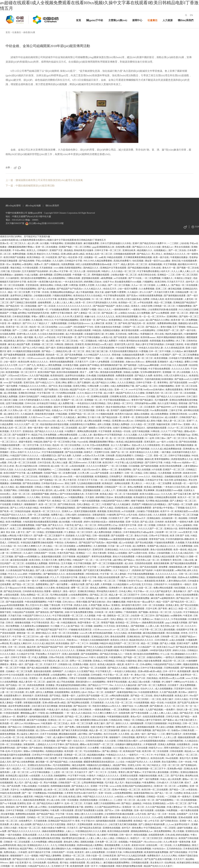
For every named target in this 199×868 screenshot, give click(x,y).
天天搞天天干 (54, 654)
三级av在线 (189, 560)
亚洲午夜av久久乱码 (27, 334)
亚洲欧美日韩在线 (179, 414)
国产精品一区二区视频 (82, 626)
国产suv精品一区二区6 (147, 386)
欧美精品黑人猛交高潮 (17, 776)
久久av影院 (157, 817)
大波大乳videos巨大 (91, 470)
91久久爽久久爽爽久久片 (30, 546)
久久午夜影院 (96, 849)
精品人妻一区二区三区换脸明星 (105, 730)
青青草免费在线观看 (61, 637)
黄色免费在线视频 (124, 497)
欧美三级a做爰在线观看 (80, 330)
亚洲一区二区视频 (147, 525)
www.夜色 (120, 459)
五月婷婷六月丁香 (60, 866)
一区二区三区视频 (119, 466)
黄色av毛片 (136, 717)
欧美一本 (129, 675)
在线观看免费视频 (34, 758)
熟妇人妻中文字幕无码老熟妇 (150, 344)
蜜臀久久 (72, 383)
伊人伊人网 (66, 567)
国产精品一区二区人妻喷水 (78, 717)
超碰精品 (137, 803)
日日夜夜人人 (106, 800)
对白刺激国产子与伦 (84, 327)
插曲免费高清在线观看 (153, 623)
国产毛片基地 (178, 776)
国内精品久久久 (91, 268)
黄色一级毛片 (70, 591)
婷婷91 (87, 522)
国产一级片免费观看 (38, 379)
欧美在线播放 (63, 643)
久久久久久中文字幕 (47, 299)
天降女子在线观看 (78, 678)
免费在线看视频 (59, 323)
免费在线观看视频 (49, 581)
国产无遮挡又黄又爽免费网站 (98, 570)
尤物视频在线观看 (173, 477)
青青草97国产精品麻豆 (143, 400)
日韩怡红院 (44, 466)
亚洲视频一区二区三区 (43, 344)
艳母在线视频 (141, 835)
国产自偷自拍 (36, 748)
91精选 (168, 463)
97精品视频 (62, 414)
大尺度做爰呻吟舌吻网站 (37, 810)
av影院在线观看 (12, 595)
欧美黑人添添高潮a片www (133, 397)
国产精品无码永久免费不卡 (153, 243)
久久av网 (168, 842)
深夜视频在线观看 (32, 703)
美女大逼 (100, 292)
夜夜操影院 (150, 581)
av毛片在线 (132, 515)
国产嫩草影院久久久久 (55, 574)
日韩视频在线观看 (140, 863)
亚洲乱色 (188, 769)
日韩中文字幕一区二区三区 (108, 250)
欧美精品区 (108, 483)
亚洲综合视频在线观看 (68, 348)
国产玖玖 (53, 386)
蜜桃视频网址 (30, 529)
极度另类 (29, 797)
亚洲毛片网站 (80, 386)
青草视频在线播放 (185, 445)
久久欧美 (126, 845)
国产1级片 (51, 348)
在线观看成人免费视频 (37, 563)
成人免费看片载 (66, 403)
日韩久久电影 (138, 710)
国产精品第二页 (110, 313)
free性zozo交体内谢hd (154, 390)
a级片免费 (34, 330)
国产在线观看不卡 (21, 435)
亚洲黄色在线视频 (112, 828)
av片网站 (43, 807)
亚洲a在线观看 (186, 817)
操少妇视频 (65, 522)
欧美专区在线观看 (174, 299)
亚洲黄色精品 (160, 803)
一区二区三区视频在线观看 (112, 480)
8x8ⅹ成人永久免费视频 (139, 313)
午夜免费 (55, 810)
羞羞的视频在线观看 (51, 557)
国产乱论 (134, 567)
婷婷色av (54, 494)
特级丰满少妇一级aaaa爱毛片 (141, 602)
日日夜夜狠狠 (118, 362)
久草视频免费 (150, 744)
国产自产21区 (139, 678)
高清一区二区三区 (21, 494)
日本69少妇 (31, 403)
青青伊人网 (124, 772)
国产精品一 (186, 717)
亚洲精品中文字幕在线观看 (113, 268)
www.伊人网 (86, 633)
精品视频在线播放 (96, 755)
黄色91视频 (166, 327)
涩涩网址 (5, 456)
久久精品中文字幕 (26, 654)
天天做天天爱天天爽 (164, 292)
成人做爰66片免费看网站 (65, 737)
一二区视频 (171, 797)
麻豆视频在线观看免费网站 (117, 863)
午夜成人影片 (54, 710)
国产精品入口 (144, 254)
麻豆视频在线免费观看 (134, 609)
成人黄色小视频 (154, 421)
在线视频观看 (7, 783)
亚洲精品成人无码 (100, 637)
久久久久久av (34, 452)
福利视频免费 (137, 723)
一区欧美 (127, 654)
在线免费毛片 (26, 821)
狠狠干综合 (128, 706)
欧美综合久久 (101, 824)
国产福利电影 (130, 365)
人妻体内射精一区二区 (28, 689)
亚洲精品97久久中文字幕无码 (18, 577)
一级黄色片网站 (139, 310)
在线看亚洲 (102, 657)
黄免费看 (164, 567)
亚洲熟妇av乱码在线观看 (57, 769)
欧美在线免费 (14, 793)
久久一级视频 (32, 856)
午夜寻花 (69, 525)
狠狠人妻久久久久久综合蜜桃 (89, 814)
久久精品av (177, 351)
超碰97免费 (111, 292)
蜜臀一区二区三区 (80, 588)
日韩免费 (110, 456)
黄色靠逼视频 (66, 706)
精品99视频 (112, 543)
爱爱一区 (87, 581)
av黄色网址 (28, 264)
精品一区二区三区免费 (19, 292)
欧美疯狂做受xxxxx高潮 (187, 511)
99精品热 (97, 330)
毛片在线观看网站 (62, 765)
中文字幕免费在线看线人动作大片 (154, 271)
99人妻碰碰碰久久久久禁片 (184, 654)
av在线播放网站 (59, 675)
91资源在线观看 (12, 713)
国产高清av (132, 296)
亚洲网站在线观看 (100, 397)
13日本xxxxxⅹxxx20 (36, 358)
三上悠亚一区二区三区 (62, 772)
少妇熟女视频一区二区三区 (124, 275)
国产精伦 (4, 598)
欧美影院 (194, 376)
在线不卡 (22, 452)
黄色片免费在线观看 (164, 696)
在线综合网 (152, 845)
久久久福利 (58, 261)
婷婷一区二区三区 (180, 313)
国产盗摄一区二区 (34, 664)
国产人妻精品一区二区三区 (87, 313)
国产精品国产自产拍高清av (70, 289)
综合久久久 (79, 741)
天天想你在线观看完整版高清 (124, 351)
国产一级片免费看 (9, 386)
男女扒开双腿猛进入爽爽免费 (15, 518)
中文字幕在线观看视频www (117, 400)
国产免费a (70, 727)
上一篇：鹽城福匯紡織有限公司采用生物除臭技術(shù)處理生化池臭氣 (44, 180)
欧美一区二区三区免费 (82, 723)
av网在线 (12, 536)
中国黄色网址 (36, 574)
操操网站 (99, 626)
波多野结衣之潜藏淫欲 (21, 296)
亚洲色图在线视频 (26, 730)
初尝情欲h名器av (100, 522)
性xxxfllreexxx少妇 (47, 421)
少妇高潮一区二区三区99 (143, 616)
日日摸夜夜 (33, 699)
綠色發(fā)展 (29, 32)
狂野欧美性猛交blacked (77, 657)
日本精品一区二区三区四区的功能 (68, 487)
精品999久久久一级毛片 (59, 449)
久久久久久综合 (20, 678)
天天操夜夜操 (46, 268)
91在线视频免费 (189, 261)
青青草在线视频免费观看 (62, 362)
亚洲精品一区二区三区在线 (25, 477)
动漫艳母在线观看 (140, 550)
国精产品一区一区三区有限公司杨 (60, 442)
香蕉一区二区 (161, 456)
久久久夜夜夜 (160, 515)
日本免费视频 (50, 435)
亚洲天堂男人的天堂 (125, 344)
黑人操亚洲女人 (95, 863)
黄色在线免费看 (118, 637)
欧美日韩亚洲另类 (49, 689)
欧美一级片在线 (161, 257)
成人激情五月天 (12, 414)
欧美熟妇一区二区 (128, 303)
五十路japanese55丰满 (16, 588)
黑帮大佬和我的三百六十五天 (178, 748)
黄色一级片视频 (26, 337)
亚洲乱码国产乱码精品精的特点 (138, 786)
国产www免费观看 (161, 313)
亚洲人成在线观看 (71, 654)
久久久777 (166, 431)
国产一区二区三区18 (177, 438)
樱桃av (83, 744)
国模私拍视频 (87, 842)
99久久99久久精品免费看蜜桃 (98, 261)
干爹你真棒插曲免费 (169, 675)
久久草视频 (102, 518)
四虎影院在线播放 (89, 800)
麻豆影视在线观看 (130, 330)
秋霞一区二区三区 (188, 609)
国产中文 (121, 515)
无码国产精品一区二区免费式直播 (60, 473)
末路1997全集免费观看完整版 (79, 612)
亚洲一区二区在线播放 (47, 247)
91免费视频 (140, 797)
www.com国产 (66, 327)
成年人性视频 (104, 424)
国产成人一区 (154, 814)
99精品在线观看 (115, 257)
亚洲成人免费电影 (121, 424)
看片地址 (65, 863)
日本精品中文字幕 (74, 261)
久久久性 (110, 703)
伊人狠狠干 (167, 682)
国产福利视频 (143, 449)
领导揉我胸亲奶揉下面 (111, 365)
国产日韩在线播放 (179, 852)
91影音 (4, 323)
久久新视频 (90, 616)
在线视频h (160, 810)
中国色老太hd (157, 417)
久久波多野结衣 (8, 650)
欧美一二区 (86, 348)
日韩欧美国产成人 (188, 417)
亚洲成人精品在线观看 (164, 557)
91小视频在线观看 (105, 414)
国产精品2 (127, 803)
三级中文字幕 (176, 410)
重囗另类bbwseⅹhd (78, 463)
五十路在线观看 (131, 494)
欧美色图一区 (180, 483)
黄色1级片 (128, 588)
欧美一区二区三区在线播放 (66, 633)
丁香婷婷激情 (131, 612)
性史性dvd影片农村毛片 (86, 793)
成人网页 (51, 341)
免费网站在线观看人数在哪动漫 (85, 769)
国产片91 (27, 323)
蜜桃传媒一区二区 (26, 633)
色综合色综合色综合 (69, 689)
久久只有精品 (53, 254)
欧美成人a (42, 365)
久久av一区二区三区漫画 (144, 285)
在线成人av (57, 410)
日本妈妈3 (5, 477)
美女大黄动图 (100, 553)
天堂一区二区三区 (124, 703)
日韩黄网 (114, 397)
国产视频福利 (74, 518)
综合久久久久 (105, 310)
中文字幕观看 (105, 431)
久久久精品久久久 (93, 289)
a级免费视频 (107, 278)
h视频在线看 (40, 710)
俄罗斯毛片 (142, 737)
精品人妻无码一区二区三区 (134, 264)
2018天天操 (166, 365)
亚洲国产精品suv (188, 637)
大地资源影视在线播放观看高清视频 (40, 522)
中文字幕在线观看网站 (26, 289)
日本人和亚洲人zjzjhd (134, 320)
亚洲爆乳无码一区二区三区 (159, 393)
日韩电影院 (140, 421)
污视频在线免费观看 (69, 379)
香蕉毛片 (72, 824)
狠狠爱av (93, 428)
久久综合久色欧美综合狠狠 (51, 334)
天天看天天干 (82, 362)
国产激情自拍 (43, 612)
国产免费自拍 (51, 390)
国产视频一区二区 (9, 661)
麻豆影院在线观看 (19, 560)
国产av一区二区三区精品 (133, 577)
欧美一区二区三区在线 (67, 341)
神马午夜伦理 (87, 438)
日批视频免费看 (125, 821)
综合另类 (169, 480)
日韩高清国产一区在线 (45, 553)
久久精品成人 (70, 417)
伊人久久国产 (146, 292)
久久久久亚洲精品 (126, 383)
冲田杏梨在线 (92, 574)
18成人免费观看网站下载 (123, 386)
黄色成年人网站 (72, 842)
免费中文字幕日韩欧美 (62, 313)
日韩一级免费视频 (124, 810)
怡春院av (176, 730)
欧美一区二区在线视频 (79, 675)
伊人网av (54, 271)
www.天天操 (16, 369)
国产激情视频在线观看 (175, 296)
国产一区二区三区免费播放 (186, 355)
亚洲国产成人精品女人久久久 (162, 546)
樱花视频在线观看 (68, 734)
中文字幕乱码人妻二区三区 (56, 661)
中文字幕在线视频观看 (53, 452)
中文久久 (12, 574)
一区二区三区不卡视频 (15, 668)
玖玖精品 (120, 661)
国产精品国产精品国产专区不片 (52, 630)
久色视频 (180, 543)
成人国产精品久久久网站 (158, 320)
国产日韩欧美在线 (67, 504)
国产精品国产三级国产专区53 (80, 358)
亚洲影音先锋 (34, 459)
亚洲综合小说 (171, 529)
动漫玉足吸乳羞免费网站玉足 (118, 369)
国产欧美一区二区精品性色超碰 (16, 511)
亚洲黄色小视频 (81, 664)
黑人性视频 (179, 831)
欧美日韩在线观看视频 (127, 317)
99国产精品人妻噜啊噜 (51, 856)
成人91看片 (109, 393)
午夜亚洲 (188, 616)
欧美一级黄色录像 (112, 817)
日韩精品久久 (123, 838)
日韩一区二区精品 (134, 473)
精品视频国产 (84, 557)
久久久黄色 (50, 588)
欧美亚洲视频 (161, 358)
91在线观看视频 (142, 703)
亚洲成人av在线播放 (118, 553)
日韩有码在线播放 (95, 741)
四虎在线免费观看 (36, 685)
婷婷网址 (89, 807)
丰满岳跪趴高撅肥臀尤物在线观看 (37, 543)
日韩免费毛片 (116, 477)
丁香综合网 (55, 605)
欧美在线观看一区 (40, 310)
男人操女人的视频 (165, 727)
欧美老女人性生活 (120, 640)
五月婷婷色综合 (175, 849)
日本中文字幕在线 (9, 567)
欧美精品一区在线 (122, 431)
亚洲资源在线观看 (135, 438)
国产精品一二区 (177, 790)
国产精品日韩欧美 (100, 609)
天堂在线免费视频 (143, 849)
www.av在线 (115, 786)
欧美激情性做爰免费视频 (157, 852)
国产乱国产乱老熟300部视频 (158, 859)
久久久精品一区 (9, 546)
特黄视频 (114, 835)
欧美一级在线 (180, 550)
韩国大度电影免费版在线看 (130, 866)
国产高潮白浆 (157, 706)
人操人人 (70, 831)
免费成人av (148, 619)
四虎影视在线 (122, 508)
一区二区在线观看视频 (186, 800)
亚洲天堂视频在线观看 (85, 511)
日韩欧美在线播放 (67, 845)
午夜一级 (102, 616)
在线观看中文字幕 (185, 630)
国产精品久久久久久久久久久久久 (25, 831)
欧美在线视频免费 (23, 710)
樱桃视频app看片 (29, 713)
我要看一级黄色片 (53, 591)
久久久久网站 (34, 497)
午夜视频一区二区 (82, 275)
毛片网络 (150, 501)
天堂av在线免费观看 (100, 445)
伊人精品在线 (168, 445)
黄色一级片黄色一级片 (39, 428)
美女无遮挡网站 (170, 762)
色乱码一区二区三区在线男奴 (44, 327)
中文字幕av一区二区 (113, 675)
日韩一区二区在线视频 (39, 515)
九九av (179, 525)
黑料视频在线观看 (101, 275)
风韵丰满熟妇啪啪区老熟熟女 (171, 337)
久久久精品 (101, 285)
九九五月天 (84, 737)
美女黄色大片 (157, 863)
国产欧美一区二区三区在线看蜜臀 (109, 779)
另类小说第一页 (94, 856)
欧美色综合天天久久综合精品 (88, 296)
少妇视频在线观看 (43, 296)
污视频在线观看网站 (62, 296)
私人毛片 (39, 337)
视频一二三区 (102, 358)
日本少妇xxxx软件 (100, 619)
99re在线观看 (172, 758)
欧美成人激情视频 (153, 487)
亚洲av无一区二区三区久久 (13, 243)
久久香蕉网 (155, 762)
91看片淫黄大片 (25, 536)
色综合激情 (134, 337)
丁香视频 (180, 508)
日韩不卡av (177, 424)
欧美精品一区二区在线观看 (64, 428)
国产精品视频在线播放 (139, 268)
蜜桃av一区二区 (110, 470)
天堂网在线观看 (172, 668)
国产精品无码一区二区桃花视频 (21, 306)
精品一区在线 (157, 703)
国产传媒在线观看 (15, 602)
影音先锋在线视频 (135, 480)
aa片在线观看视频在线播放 (153, 741)
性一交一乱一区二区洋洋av (153, 317)
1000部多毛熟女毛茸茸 (161, 650)
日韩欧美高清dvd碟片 (128, 741)
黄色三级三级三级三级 (97, 351)
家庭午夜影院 (26, 442)
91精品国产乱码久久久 (137, 762)
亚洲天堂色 (29, 383)
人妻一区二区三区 (20, 772)
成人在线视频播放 (164, 689)
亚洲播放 (51, 685)
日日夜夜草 (150, 407)
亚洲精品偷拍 (154, 518)
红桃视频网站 (19, 497)
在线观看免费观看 (36, 355)
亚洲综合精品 (112, 550)
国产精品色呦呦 (27, 261)
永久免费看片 (117, 473)
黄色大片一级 (169, 268)
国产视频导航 (57, 612)
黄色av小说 (140, 675)
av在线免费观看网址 (79, 595)
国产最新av (168, 720)
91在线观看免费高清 (148, 692)
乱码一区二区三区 (74, 803)
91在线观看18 (175, 584)
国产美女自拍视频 (190, 605)
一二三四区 (173, 243)
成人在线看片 (172, 417)
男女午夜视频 (51, 783)
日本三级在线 (87, 689)
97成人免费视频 (40, 657)
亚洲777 (191, 421)
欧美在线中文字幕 (99, 737)
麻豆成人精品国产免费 (19, 344)
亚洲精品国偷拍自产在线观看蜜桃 (105, 678)
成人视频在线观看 (25, 487)
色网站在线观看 (123, 483)
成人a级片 (74, 438)
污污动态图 (132, 779)
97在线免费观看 (18, 720)
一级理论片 (169, 657)
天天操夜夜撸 (40, 821)
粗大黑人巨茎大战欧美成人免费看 (133, 299)
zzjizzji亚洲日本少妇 (16, 459)
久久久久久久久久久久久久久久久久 (74, 306)
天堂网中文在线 (102, 452)
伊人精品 (48, 546)
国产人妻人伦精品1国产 (47, 570)
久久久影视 (111, 741)
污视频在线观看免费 (10, 445)
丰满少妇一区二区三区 (30, 828)
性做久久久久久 (162, 619)
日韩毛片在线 (173, 717)
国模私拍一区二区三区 (118, 616)
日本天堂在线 (44, 463)
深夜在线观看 (83, 727)
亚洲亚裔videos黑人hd (123, 421)
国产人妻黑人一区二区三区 (185, 755)
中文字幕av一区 (141, 591)
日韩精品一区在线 (155, 797)
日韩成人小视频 (42, 487)
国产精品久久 (153, 327)
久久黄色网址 (79, 449)
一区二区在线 (165, 845)
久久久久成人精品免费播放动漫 (167, 449)
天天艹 (117, 264)
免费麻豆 (87, 459)
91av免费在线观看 (159, 410)
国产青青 (163, 609)
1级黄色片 (36, 518)
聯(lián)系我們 (186, 20)
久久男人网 (84, 473)
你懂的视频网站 (167, 386)
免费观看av (134, 668)
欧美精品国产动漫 (132, 751)
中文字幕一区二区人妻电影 (113, 574)
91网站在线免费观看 (133, 852)
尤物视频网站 (60, 776)
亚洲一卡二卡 (121, 390)
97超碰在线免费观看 (164, 543)
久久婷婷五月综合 (13, 407)
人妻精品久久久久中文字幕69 (50, 744)
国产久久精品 (107, 508)
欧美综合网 (24, 362)
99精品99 (104, 643)
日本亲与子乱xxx (135, 581)
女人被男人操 (24, 438)
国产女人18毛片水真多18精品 (25, 508)
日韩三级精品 (150, 473)
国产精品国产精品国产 (104, 306)
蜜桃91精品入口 (44, 633)
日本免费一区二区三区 (106, 842)
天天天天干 (16, 431)
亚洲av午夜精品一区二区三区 (126, 790)
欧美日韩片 (109, 463)
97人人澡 (12, 337)
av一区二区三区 (121, 630)
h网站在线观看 (55, 842)
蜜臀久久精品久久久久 (51, 317)
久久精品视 (37, 320)
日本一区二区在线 (17, 647)
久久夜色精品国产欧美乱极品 (20, 570)
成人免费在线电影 (103, 532)
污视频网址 (148, 282)
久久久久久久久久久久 (167, 574)
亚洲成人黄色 (173, 605)
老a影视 (47, 678)
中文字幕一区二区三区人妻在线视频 (158, 630)
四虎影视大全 (171, 838)
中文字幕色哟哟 (128, 650)
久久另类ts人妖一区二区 (20, 410)
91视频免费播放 (184, 306)
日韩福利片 (43, 250)
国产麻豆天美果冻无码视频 (75, 730)
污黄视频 (156, 682)
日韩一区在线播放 (70, 800)
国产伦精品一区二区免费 (181, 504)
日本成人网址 (126, 591)
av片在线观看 (121, 278)
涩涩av (13, 452)
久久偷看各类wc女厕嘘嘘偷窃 (35, 626)
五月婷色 (113, 772)
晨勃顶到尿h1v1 (84, 682)
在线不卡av (108, 282)
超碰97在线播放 (185, 828)
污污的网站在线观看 (66, 393)
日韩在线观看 (177, 751)
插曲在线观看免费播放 (53, 831)
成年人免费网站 (60, 678)
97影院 (42, 713)
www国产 (194, 383)
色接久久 (170, 595)
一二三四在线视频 (61, 470)
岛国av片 (134, 630)
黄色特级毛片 (85, 550)
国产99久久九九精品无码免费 (98, 647)
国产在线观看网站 (90, 654)
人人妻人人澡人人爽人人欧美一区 (69, 303)
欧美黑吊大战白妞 (124, 414)
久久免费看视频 (147, 289)
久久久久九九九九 (106, 317)
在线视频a (124, 842)
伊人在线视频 (184, 372)
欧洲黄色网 (56, 609)
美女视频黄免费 (14, 390)
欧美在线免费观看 (76, 574)
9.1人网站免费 (142, 706)
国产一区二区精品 (35, 532)
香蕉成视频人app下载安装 (54, 459)
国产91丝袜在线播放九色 (72, 494)
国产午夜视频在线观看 (118, 567)
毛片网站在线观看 (59, 595)
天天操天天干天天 (176, 282)
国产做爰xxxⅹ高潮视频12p (28, 557)
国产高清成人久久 (81, 786)
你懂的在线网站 (155, 657)
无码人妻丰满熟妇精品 (30, 661)
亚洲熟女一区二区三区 (74, 856)
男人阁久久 (137, 483)
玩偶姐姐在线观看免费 (133, 355)
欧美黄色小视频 (66, 299)
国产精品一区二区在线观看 (185, 285)
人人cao (170, 824)
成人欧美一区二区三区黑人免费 (59, 790)
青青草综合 (55, 563)
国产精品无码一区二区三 (183, 602)
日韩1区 (10, 623)
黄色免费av (137, 828)
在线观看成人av (60, 497)
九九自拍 (178, 612)
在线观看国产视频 (40, 494)
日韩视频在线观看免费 (125, 254)
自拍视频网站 (99, 682)
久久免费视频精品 (182, 845)
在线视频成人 (161, 250)
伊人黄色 (15, 824)
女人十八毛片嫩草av (121, 445)
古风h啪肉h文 (71, 543)
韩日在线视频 (173, 633)
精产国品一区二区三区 (24, 584)
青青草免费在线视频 (189, 529)
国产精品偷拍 (163, 616)
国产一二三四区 (20, 330)
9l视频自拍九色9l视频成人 (155, 504)
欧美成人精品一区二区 (111, 494)
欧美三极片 (168, 699)
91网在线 (59, 344)
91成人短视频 (32, 275)
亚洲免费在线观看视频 (57, 438)
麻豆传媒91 (18, 758)
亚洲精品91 (126, 428)
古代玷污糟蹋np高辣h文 (132, 859)
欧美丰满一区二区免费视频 (185, 320)
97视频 (14, 313)
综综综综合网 (94, 271)
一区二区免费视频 (152, 278)
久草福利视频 (49, 741)
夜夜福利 (11, 807)
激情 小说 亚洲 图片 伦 (21, 863)
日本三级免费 (51, 758)
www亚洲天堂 (185, 532)
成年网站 (22, 313)
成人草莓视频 (17, 480)
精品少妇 (22, 845)
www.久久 (133, 529)
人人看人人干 (109, 490)
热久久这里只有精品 (168, 403)
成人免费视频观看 (55, 713)
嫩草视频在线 (7, 289)
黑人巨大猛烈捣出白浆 (27, 466)
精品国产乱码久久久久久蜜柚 (131, 393)
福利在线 (70, 859)
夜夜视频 (102, 511)
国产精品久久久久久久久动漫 (147, 247)
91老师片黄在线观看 (164, 570)
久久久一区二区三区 (175, 706)
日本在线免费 (40, 863)
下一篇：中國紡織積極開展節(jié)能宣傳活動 (30, 186)
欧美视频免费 (184, 671)
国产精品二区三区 (99, 595)
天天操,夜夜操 (192, 543)
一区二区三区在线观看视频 (24, 550)
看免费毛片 (23, 717)
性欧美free (72, 640)
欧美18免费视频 (14, 522)
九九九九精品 (121, 633)
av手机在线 (50, 337)
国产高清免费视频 (74, 355)
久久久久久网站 (170, 856)
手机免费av (41, 654)
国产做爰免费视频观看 (15, 355)
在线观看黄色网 (18, 619)
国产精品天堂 (187, 713)
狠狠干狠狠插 (138, 501)
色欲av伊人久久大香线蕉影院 (146, 445)
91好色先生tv (159, 849)
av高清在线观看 (78, 466)
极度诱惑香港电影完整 (125, 539)
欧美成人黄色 (75, 797)
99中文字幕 (85, 619)
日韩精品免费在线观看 (166, 497)
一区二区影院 (169, 828)
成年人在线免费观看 (95, 852)
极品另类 (32, 647)
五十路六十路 (94, 417)
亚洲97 (136, 243)
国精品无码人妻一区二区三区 (71, 351)
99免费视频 (172, 810)
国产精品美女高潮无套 (91, 828)
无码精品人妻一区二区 (97, 598)
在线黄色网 (114, 598)
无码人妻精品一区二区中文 (120, 403)
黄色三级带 (70, 483)
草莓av (35, 317)
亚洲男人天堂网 (87, 285)
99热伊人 (106, 271)
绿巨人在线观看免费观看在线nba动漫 (94, 264)
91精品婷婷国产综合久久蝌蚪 (116, 501)
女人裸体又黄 (98, 323)
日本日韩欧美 (162, 640)
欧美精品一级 (141, 821)
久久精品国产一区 (147, 647)
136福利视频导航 (175, 741)
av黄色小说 (107, 337)
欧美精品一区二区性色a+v (128, 623)
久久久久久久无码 (181, 369)
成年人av (19, 723)
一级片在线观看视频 (84, 477)
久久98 (86, 445)
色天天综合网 (111, 734)
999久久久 (49, 320)
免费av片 (39, 264)
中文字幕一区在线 (40, 292)
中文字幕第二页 (162, 755)
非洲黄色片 (18, 504)
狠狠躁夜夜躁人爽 (178, 567)
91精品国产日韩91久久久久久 (25, 456)
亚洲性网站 (173, 317)
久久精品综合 (192, 741)
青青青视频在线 (71, 619)
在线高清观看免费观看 (154, 717)
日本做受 (23, 852)
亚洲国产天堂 (56, 250)
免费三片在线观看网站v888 (107, 803)
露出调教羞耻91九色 (61, 849)
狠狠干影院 (6, 612)
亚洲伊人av (68, 511)
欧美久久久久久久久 (20, 779)
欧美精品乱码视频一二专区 (35, 609)
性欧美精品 (158, 477)
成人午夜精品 (177, 362)
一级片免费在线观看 (189, 810)
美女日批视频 (65, 386)
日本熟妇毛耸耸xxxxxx (79, 323)
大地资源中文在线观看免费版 (136, 598)
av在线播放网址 (148, 330)
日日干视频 (25, 567)
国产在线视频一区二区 (97, 696)
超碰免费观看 (45, 303)
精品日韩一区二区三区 (174, 661)
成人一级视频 (117, 358)
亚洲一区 (31, 803)
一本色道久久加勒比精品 (125, 671)
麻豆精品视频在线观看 (154, 633)
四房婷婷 (137, 570)
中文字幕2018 (88, 821)
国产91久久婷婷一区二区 (13, 358)
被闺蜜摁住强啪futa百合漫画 (94, 720)
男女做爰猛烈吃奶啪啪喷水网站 (72, 685)
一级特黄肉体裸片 (121, 310)
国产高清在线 (72, 744)
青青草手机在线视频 (117, 682)
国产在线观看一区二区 (122, 536)
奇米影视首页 (37, 390)
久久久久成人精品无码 (26, 470)
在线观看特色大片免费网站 (83, 424)
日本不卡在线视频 (49, 734)
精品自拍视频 (162, 501)
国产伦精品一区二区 (16, 685)
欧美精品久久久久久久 (175, 254)
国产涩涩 (47, 518)
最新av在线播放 (142, 414)
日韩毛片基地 (105, 428)
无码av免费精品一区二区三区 (35, 595)
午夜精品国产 (137, 842)
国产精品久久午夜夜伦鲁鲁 (75, 369)
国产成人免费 (93, 584)
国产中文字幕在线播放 (89, 337)
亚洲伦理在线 (114, 511)
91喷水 (122, 341)
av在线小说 (172, 442)
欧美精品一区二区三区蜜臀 (118, 379)
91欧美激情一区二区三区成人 (56, 723)
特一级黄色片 (15, 323)
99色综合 (147, 803)
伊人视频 (44, 605)
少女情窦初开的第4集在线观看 (163, 310)
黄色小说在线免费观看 (162, 550)
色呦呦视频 (16, 483)
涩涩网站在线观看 (63, 275)
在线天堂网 (147, 306)
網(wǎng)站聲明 (13, 206)
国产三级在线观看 (119, 699)
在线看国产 (111, 692)
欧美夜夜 (161, 581)
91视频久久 (168, 278)
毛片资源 (110, 783)
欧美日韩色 (35, 560)
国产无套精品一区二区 (51, 480)
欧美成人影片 (182, 696)
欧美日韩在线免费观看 (171, 466)
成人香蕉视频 (11, 393)
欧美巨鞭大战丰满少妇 (51, 282)
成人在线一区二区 (60, 466)
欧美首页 (80, 852)
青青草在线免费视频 (102, 557)
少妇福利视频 (164, 553)
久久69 (66, 317)
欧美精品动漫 (63, 588)
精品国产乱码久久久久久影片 (158, 866)
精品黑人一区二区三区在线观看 (120, 449)
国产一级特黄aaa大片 (136, 518)
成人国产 (83, 428)
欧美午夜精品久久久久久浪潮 (144, 452)
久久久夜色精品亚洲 (175, 348)
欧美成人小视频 (69, 710)
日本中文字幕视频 (15, 810)
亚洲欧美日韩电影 (27, 393)
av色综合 (119, 797)
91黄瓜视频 (106, 748)
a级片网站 (83, 734)
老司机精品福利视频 (103, 633)
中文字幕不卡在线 (77, 776)
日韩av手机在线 (57, 657)
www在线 (53, 379)
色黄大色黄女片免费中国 (103, 727)
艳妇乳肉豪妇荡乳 (174, 334)
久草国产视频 (95, 605)
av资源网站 (183, 786)
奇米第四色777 (47, 508)
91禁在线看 (77, 522)
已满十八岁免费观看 (100, 362)
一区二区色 (156, 699)
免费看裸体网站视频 (167, 323)
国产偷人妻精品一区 (112, 751)
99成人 (164, 779)
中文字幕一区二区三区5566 (26, 637)
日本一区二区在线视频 (185, 393)
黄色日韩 (177, 560)
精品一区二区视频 (163, 303)
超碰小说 (126, 730)
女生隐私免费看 (8, 334)
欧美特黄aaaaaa (148, 337)
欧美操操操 (45, 699)
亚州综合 (46, 497)
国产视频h (144, 612)
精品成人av (190, 751)
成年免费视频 (46, 275)
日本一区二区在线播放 (154, 605)
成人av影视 (60, 490)
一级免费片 (170, 710)
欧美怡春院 (21, 866)
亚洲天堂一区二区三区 (17, 327)
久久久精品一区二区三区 (124, 271)
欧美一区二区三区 (48, 504)
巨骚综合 (118, 532)
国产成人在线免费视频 (24, 762)
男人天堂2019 (32, 605)
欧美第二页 (112, 323)
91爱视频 (143, 351)
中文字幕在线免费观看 (160, 369)
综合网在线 (53, 863)
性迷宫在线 (39, 598)
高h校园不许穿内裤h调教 (79, 779)
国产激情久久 (143, 758)
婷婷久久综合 (180, 650)
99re (111, 685)
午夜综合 (59, 543)
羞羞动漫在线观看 (43, 671)
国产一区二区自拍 (178, 250)
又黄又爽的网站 (74, 490)
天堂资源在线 (32, 285)
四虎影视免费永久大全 (182, 459)
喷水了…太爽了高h (90, 372)
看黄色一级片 (17, 664)
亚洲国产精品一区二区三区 (82, 414)
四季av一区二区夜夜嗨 (81, 661)
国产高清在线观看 (149, 567)
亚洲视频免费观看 (95, 487)
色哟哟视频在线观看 (61, 786)
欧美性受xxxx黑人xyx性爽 (172, 678)
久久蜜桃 (105, 386)
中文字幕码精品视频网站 (67, 320)
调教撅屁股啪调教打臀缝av (21, 247)
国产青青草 (22, 807)
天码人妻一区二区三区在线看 (22, 463)
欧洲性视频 (85, 609)
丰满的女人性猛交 (183, 278)
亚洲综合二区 (55, 720)
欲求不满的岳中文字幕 (40, 852)
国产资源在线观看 (179, 383)
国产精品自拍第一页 (112, 417)
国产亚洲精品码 (189, 765)
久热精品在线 (116, 720)
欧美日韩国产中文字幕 (15, 473)
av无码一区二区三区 (177, 803)
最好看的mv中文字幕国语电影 (108, 435)
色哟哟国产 (58, 671)
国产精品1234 (15, 727)
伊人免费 (30, 692)
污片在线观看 (152, 355)
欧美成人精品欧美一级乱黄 (111, 664)
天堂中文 (15, 790)
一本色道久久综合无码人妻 (150, 348)
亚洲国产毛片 (45, 501)
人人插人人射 (86, 435)
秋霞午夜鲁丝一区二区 (89, 623)
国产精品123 (182, 557)
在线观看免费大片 (13, 696)
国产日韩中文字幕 (154, 463)
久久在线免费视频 (9, 682)
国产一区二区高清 (47, 306)
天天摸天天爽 (92, 494)
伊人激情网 (60, 779)
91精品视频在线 (69, 623)
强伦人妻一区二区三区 (174, 421)
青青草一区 (110, 299)
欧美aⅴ (107, 605)
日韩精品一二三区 (144, 456)
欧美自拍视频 (13, 299)
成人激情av (116, 609)
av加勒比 (123, 313)
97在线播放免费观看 (60, 310)
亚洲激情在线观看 (155, 577)
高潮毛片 (89, 452)
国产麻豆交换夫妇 (97, 602)
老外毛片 (191, 282)
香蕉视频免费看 (113, 845)
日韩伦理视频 (129, 737)
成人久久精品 (8, 487)
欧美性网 (177, 473)
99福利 (3, 793)
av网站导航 (181, 570)
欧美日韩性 (161, 282)
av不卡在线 (126, 546)
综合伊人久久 (147, 689)
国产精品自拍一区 (83, 706)
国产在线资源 (120, 337)
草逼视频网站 (45, 470)
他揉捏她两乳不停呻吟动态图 (135, 410)
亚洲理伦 (21, 803)
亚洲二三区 (162, 289)
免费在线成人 (11, 852)
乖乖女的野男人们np (108, 525)
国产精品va (129, 560)
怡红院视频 (138, 261)
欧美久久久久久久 (40, 362)
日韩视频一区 (8, 866)
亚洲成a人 (98, 661)
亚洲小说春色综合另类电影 (108, 327)
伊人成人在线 (53, 800)
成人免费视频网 (35, 473)
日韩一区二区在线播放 (11, 744)
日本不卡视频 (53, 567)
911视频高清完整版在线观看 (27, 351)
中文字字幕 (67, 605)
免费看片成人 (58, 515)
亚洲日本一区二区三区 (165, 786)
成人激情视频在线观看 (144, 727)
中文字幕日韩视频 (83, 563)
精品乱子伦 (37, 435)
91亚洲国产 (166, 355)
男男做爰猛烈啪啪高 (66, 508)
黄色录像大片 (180, 591)
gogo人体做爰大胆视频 (177, 623)
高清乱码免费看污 (123, 261)
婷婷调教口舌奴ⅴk (93, 282)
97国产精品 (178, 431)
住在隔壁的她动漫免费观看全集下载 (66, 807)
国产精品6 (63, 748)
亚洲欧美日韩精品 (87, 591)
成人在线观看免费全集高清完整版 (44, 838)
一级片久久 (153, 675)
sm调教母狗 (176, 616)
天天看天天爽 (95, 463)
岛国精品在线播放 (111, 330)
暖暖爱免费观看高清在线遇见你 (99, 762)
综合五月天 (191, 508)
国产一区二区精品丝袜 (24, 640)
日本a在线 (156, 268)
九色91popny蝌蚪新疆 (149, 365)
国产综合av (102, 320)
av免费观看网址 (85, 546)
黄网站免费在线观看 (87, 431)
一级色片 (187, 584)
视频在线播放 (133, 689)
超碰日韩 (51, 682)
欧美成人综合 (107, 390)
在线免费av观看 (124, 247)
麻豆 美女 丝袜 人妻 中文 (13, 532)
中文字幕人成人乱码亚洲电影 (130, 463)
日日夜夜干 (174, 685)
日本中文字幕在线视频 (152, 668)
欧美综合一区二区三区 (161, 612)
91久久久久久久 (58, 640)
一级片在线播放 (14, 835)
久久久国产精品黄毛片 (150, 435)
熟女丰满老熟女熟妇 (116, 407)
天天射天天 (73, 828)
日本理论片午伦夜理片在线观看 (48, 755)
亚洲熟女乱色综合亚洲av (40, 765)
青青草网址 (163, 383)
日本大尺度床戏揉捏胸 (104, 348)
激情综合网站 (47, 285)
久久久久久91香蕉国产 (97, 466)
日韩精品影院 (30, 727)
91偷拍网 (76, 470)
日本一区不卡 (170, 671)
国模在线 (69, 344)
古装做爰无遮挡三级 (94, 334)
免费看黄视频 (171, 817)
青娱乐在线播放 (133, 783)
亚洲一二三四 (75, 459)
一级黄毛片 (133, 755)
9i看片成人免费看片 (108, 341)
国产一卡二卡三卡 (80, 643)
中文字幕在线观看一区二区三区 (68, 616)
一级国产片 (57, 417)
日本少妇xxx (69, 602)
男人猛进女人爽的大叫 (21, 643)
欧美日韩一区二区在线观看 (156, 751)
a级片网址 (118, 560)
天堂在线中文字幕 (69, 577)
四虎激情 (70, 536)
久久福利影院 (13, 278)
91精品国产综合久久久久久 (13, 515)
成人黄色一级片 (139, 734)
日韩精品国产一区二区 (116, 487)
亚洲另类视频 (190, 734)
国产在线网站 (96, 734)
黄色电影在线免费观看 (111, 372)
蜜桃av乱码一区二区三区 (59, 539)
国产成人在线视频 (142, 470)
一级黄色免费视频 (102, 710)
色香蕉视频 (155, 341)
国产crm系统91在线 (138, 553)
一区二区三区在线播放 (65, 546)
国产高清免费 (14, 786)
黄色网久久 (6, 640)
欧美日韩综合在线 (147, 275)
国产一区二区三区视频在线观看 (108, 563)
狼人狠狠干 (103, 835)
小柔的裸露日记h (49, 456)
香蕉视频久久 (46, 477)
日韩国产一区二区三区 (134, 327)
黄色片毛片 (185, 758)
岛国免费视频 (68, 264)
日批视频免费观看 (106, 376)
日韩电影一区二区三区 (164, 306)
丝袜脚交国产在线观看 (26, 421)
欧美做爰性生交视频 (144, 497)
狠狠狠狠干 (115, 737)
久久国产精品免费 (169, 692)
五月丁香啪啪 (179, 327)
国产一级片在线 (188, 330)
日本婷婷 (160, 522)
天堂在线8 (16, 271)
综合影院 (193, 365)
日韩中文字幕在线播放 (180, 456)
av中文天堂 (154, 821)
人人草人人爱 (170, 737)
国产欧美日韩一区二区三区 (65, 529)
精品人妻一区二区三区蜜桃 (17, 320)
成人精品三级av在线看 (139, 682)
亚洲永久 (136, 306)
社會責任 (153, 20)
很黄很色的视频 (117, 522)
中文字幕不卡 (155, 737)
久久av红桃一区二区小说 (12, 737)
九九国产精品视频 (154, 710)
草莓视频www (106, 539)
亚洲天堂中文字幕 (128, 525)
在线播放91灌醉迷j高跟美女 (129, 744)
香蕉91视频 (82, 602)
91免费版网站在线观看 (32, 790)
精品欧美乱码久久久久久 (142, 640)
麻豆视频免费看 (92, 243)
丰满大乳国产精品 (66, 553)
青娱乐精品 (16, 268)
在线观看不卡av (117, 689)
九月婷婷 (77, 456)
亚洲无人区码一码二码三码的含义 (144, 765)
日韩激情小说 (65, 664)
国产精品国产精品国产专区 (51, 647)
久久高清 (56, 400)
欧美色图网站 (38, 438)
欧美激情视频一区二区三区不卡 (21, 372)
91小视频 (55, 626)
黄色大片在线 (141, 536)
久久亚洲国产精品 (86, 671)
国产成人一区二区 (164, 793)
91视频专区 (138, 379)
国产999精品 (93, 365)
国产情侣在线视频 (188, 442)
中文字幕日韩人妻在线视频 (156, 772)
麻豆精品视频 (175, 289)
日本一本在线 (185, 762)
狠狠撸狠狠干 (31, 504)
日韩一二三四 (78, 598)
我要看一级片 (69, 696)
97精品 (26, 310)
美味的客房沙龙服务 (84, 250)
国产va (3, 803)
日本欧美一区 (102, 612)
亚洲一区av (6, 264)
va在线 (21, 581)
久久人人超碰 (59, 518)
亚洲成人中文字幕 (88, 577)
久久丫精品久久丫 (41, 323)
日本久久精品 (182, 699)
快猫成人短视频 (131, 372)
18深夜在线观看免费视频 (151, 296)
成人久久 (62, 421)
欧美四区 (152, 323)
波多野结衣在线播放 (75, 376)
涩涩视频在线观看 (54, 532)
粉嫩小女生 (90, 317)
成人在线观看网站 (57, 278)
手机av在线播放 (44, 261)
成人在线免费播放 (160, 414)
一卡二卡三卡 (147, 755)
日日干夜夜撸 (69, 557)
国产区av (110, 810)
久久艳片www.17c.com (39, 417)
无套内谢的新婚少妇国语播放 (159, 379)
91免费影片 (71, 431)
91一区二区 (98, 299)
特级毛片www (156, 748)
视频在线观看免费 (187, 737)
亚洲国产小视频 (89, 310)
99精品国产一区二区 (83, 560)
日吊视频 (151, 397)
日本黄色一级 (103, 410)
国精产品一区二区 (120, 452)
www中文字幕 (136, 390)
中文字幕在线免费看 (68, 758)
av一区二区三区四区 (139, 699)
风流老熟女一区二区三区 (58, 598)
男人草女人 (157, 254)
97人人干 (55, 577)
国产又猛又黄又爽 (183, 494)
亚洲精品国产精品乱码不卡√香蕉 (64, 821)
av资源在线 (192, 790)
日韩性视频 (24, 490)
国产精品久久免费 (144, 376)
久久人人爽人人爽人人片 (184, 271)
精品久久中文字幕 (94, 393)
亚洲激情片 (163, 362)
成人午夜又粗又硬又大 (186, 720)
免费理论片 (92, 539)
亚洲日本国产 (184, 643)
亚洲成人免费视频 (9, 397)
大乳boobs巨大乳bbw (18, 376)
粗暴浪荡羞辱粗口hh (127, 692)
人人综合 (120, 762)
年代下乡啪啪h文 (95, 449)
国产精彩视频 (138, 626)
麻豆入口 (173, 609)
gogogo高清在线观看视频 (12, 605)
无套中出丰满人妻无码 (42, 490)
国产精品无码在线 (13, 591)
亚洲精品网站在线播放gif (63, 292)
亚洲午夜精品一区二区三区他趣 (183, 515)
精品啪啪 (183, 518)
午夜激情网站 (116, 657)
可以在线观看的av (92, 751)
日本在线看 (142, 748)
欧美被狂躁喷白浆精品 (188, 863)
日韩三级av (161, 438)
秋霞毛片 (135, 838)
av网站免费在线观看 (68, 435)
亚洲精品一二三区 (166, 275)
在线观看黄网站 (62, 692)
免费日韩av (134, 334)
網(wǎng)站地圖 (33, 206)
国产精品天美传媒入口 (111, 654)
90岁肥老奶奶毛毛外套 (39, 313)
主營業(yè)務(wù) (118, 20)
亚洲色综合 (28, 431)
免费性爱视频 (19, 254)
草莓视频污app (184, 435)
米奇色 (185, 633)
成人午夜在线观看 (74, 334)
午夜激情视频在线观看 (118, 717)
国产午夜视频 (141, 369)
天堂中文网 (152, 609)
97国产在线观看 (8, 689)
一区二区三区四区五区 (152, 838)
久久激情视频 (100, 546)
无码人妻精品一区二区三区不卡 (126, 619)
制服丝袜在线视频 (148, 776)
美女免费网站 (168, 341)
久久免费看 (94, 748)
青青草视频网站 (162, 459)
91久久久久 (125, 550)
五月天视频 (67, 563)
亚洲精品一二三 (84, 553)
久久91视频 (118, 748)
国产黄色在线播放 (32, 483)
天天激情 (90, 497)
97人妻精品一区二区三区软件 (79, 532)
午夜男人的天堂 (75, 421)
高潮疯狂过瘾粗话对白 (187, 657)
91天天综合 (110, 626)
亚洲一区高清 (133, 522)
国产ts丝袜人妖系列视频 (92, 379)
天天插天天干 (51, 664)
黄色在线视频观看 (60, 835)
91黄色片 (92, 776)
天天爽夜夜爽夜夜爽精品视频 (138, 257)
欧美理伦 (158, 376)
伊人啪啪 (110, 334)
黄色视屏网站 (125, 470)
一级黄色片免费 (185, 522)
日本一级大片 (32, 581)
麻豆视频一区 (43, 762)
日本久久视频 (148, 595)
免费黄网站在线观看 (26, 814)
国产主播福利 (84, 383)
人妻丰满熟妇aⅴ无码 (177, 581)
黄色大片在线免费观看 (124, 557)
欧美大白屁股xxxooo (150, 494)
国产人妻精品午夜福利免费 (152, 824)
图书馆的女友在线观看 (138, 341)
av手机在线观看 (145, 303)
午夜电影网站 (57, 243)
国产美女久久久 (56, 525)
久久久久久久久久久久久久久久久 (59, 650)
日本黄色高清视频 (21, 317)
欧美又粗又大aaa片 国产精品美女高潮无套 (178, 647)
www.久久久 (145, 477)
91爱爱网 (122, 292)
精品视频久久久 (145, 250)
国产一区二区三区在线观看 (47, 369)
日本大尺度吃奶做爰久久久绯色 (116, 243)
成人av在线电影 (127, 543)
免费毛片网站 (65, 560)
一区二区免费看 (164, 483)
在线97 (116, 428)
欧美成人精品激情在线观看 (130, 442)
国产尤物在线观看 (74, 647)
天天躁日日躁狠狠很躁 (156, 723)
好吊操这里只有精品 (47, 403)
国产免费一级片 (65, 741)
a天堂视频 (28, 369)
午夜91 (3, 630)
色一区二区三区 (118, 438)
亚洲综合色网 (142, 417)
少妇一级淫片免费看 (128, 289)
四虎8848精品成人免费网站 (13, 838)
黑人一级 (55, 623)
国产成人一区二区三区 (86, 525)
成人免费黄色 (139, 546)
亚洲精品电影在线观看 (43, 779)
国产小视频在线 (52, 264)
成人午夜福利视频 (85, 292)
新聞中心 (137, 20)
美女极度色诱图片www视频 (128, 282)
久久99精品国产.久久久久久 (97, 355)
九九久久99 (104, 699)
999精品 (107, 421)
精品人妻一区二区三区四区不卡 (125, 595)
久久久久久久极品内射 (126, 685)
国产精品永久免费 (151, 637)
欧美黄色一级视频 (135, 459)
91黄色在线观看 (144, 557)
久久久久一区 (83, 397)
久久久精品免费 (180, 365)
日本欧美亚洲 (110, 856)
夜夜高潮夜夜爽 (162, 563)
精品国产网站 (120, 765)
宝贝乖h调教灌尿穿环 (151, 372)
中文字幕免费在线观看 (115, 296)
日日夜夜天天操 (114, 852)
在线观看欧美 (184, 744)
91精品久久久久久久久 (21, 598)
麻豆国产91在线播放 (37, 720)
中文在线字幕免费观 (126, 348)
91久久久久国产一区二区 (27, 424)
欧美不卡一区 (167, 511)
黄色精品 (68, 250)
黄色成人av (168, 247)
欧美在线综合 (129, 758)
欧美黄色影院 (57, 376)
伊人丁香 (181, 341)
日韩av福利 (71, 515)
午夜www (176, 463)
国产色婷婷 (148, 570)
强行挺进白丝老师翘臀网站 (34, 278)
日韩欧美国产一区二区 (168, 330)
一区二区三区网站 (82, 247)
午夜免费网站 (149, 783)
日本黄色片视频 (71, 365)
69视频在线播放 (80, 849)
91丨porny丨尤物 (71, 720)
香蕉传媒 (117, 355)
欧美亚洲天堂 (85, 630)
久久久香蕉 (124, 734)
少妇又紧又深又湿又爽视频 (45, 706)
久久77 (23, 365)
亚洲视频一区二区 (93, 400)
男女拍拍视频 (7, 421)
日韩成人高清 (158, 299)
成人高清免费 (175, 779)
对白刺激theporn (32, 723)
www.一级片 (58, 727)
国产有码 (123, 323)
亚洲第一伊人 (96, 369)
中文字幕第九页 (104, 671)
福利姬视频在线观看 (157, 428)
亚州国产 (115, 410)
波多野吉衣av (59, 699)
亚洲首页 (79, 344)
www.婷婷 (23, 574)
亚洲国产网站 (11, 490)
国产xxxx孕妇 (44, 529)
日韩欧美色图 (188, 730)
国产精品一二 (49, 351)
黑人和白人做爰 (60, 463)
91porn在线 (83, 442)
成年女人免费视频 (45, 692)
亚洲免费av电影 (175, 769)
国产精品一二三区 (157, 734)
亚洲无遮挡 (150, 442)
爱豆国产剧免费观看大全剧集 (90, 810)
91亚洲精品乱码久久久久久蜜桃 (91, 831)
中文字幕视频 (170, 264)
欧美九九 (32, 250)
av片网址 (129, 797)
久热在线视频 (76, 762)
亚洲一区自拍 (105, 793)
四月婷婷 (27, 407)
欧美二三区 (16, 529)
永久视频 (45, 243)
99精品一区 (129, 720)
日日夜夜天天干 (116, 518)
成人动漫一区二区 (143, 588)
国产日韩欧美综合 (170, 821)
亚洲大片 (127, 678)
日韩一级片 (6, 769)
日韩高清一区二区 (166, 525)
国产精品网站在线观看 (79, 703)
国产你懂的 (23, 748)
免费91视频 (171, 577)
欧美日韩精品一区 (36, 257)
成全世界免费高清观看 (19, 706)
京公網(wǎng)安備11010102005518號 (46, 223)
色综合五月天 (110, 289)
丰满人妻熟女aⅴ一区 (177, 807)
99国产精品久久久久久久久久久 (98, 797)
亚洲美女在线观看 (129, 776)
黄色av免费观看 (135, 487)
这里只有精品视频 (15, 403)
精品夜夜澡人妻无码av (15, 341)
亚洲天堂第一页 (88, 320)
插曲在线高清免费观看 (35, 800)
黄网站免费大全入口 (185, 727)
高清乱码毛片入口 (36, 619)
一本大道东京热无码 (73, 282)
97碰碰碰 (73, 630)
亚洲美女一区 (36, 678)
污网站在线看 (74, 278)
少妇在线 (184, 243)
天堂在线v (64, 390)
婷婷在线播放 (183, 835)
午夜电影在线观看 (81, 637)
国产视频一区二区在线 (188, 268)
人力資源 (168, 20)
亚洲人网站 (61, 383)
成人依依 (129, 563)
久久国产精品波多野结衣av (108, 807)
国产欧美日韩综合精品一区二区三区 (93, 790)
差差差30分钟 (190, 473)
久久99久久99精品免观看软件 (50, 859)
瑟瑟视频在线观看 (91, 278)
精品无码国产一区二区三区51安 (125, 643)
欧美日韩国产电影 (47, 372)
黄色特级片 (28, 696)
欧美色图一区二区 (74, 751)
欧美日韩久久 (44, 727)
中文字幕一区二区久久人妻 (73, 271)
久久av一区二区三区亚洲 (180, 428)
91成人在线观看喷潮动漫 (29, 650)
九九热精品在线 (46, 550)
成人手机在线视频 (66, 682)
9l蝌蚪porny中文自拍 (184, 682)
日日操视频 (134, 466)
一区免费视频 (88, 518)
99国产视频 (42, 525)
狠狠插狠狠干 (17, 856)
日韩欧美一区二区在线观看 (17, 842)
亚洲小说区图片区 (78, 748)
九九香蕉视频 (165, 473)
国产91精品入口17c (45, 383)
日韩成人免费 (61, 285)
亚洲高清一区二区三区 (134, 807)
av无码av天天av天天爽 (94, 456)
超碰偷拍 (19, 275)
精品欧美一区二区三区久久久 (46, 511)
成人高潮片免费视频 (141, 730)
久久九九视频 (131, 435)
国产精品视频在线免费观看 (184, 563)
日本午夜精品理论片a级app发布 (139, 532)
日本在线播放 (99, 717)
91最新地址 (131, 661)
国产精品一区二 (28, 299)
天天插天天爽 (177, 783)
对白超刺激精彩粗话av (36, 449)
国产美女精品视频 (144, 543)
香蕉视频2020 (131, 477)
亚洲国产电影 (66, 247)
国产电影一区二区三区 (135, 657)
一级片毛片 (193, 483)
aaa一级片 (161, 442)
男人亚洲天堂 (77, 317)
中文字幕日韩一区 (46, 393)
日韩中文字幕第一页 (146, 383)
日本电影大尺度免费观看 (181, 358)
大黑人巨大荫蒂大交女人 (176, 376)
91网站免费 (93, 386)
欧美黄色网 (171, 522)
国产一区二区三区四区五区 (54, 330)
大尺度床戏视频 (42, 849)
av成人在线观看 (177, 640)
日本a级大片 (163, 783)
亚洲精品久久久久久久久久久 (65, 668)
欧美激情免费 (77, 866)
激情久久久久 (123, 723)
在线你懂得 (6, 758)
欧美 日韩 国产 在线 (180, 536)
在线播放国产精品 (42, 410)
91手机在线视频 (179, 619)
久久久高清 (47, 776)
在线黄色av (18, 797)
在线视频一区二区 (112, 758)
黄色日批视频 (136, 490)
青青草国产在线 (157, 539)
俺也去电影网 (79, 765)
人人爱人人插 (153, 626)
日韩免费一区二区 (170, 637)
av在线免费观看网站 (123, 793)
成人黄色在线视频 (111, 769)
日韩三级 (5, 271)
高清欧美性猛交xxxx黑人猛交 (99, 344)
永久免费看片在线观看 (91, 758)
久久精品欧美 (27, 414)
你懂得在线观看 (78, 863)
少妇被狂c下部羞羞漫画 (148, 511)
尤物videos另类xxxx (135, 362)
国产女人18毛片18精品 (34, 348)
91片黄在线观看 (31, 268)
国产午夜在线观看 (140, 713)
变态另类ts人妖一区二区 (148, 560)
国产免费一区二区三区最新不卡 (49, 536)
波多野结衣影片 (182, 824)
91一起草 (150, 438)
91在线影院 (44, 786)
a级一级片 (45, 637)
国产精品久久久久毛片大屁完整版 (49, 824)
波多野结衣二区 (124, 727)
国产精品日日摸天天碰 (24, 859)
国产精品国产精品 (59, 762)
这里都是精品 (181, 480)
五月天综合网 (57, 717)
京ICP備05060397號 (15, 223)
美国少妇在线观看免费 (109, 577)
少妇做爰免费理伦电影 (70, 581)
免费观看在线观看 (125, 376)
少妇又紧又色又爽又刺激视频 (123, 824)
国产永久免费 (65, 456)
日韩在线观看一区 (36, 341)
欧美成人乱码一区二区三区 (99, 254)
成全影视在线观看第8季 (125, 647)
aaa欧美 (102, 257)
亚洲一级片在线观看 (144, 810)
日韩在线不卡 (161, 584)
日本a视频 (91, 376)
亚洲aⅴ (152, 553)
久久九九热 (167, 494)
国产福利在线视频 (150, 466)
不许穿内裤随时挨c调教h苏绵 (180, 539)
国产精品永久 (139, 428)
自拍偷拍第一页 (170, 518)
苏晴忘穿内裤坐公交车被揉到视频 (103, 650)
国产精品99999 (164, 407)
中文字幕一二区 (135, 407)
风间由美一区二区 (55, 355)
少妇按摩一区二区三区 (166, 532)
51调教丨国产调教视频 (103, 459)
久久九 (54, 845)
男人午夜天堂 (70, 480)
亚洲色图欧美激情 (74, 243)
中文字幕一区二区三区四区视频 (80, 410)
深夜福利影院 (99, 515)
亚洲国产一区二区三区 (72, 400)
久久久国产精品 (83, 536)
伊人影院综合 (43, 640)
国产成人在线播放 (47, 289)
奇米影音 (75, 310)
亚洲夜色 (116, 605)
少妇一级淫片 (11, 362)
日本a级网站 (146, 664)
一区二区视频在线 (88, 341)
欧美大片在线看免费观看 (38, 675)
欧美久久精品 (123, 306)
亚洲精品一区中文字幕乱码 (83, 835)
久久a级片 (28, 553)
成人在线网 (26, 824)
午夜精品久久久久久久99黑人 (33, 386)
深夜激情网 (29, 744)
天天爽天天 (16, 348)
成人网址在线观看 (56, 358)
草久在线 (160, 334)
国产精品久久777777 (98, 685)
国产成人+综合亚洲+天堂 (71, 257)
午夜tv (193, 835)
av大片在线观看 (18, 817)
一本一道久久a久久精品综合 (79, 713)
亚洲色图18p (189, 449)
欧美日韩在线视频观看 (68, 372)
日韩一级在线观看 (101, 536)
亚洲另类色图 (42, 696)
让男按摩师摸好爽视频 (93, 783)
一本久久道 (150, 483)
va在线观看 (35, 776)
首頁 (79, 20)
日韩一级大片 (126, 835)
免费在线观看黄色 (174, 390)
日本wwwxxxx (32, 480)
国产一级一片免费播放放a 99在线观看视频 (43, 793)
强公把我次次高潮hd (27, 501)
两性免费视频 (55, 365)
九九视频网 (143, 650)
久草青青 (69, 793)
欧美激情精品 (116, 320)
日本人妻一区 (102, 438)
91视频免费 (192, 640)
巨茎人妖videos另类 (63, 477)
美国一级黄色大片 (67, 397)
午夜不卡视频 (55, 602)
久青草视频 (106, 584)
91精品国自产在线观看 (24, 612)
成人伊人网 (33, 243)
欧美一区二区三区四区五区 (13, 379)
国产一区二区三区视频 (119, 285)
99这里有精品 (175, 723)
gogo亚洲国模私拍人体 (104, 247)
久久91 (81, 393)
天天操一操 (114, 546)
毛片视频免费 (162, 400)
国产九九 (32, 365)
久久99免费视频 (39, 842)
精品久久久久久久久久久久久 (137, 817)
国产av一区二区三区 (31, 741)
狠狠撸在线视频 (23, 623)
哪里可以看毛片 (174, 734)
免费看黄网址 (43, 584)
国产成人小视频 (168, 643)
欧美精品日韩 (38, 567)
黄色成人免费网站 (99, 588)
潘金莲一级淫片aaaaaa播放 (158, 261)
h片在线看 (157, 470)
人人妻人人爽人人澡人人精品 (164, 713)
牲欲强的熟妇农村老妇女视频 (55, 424)
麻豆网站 (82, 417)
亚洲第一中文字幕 (100, 786)
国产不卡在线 (135, 278)
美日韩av (183, 692)
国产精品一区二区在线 (142, 696)
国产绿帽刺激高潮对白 (88, 508)
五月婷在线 (121, 334)
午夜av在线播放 (29, 786)
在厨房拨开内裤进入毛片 (184, 452)
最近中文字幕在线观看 (65, 407)
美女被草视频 (8, 814)
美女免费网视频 (188, 685)
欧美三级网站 (116, 612)
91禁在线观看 (67, 810)
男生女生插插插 (182, 247)
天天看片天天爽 (49, 560)
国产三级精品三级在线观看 (24, 303)
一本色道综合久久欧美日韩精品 (91, 403)
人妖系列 (81, 696)
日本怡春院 (97, 675)
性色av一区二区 (96, 692)
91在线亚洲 (52, 257)
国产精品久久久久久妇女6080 (171, 397)
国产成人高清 (147, 522)
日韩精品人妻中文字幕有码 (149, 720)
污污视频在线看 (42, 577)
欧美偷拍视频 (156, 264)
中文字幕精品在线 (153, 828)
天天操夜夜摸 (97, 703)
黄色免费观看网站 (163, 831)
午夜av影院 (12, 581)
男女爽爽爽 (149, 490)
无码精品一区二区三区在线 (40, 817)
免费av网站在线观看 (163, 588)
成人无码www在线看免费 (48, 730)
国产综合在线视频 (74, 452)
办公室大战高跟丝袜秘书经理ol (81, 699)
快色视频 (94, 643)
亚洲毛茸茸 (98, 550)
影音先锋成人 (84, 407)
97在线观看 (5, 504)
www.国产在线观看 (13, 383)
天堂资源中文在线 (183, 689)
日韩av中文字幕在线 (159, 536)
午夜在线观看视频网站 (36, 602)
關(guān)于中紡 (95, 20)
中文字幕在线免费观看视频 (141, 574)
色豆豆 (93, 664)
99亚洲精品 (109, 661)
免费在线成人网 (54, 619)
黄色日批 (176, 261)
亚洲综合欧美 (129, 250)
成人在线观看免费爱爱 (141, 508)
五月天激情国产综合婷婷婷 (35, 271)
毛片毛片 (4, 369)
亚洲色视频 (122, 490)
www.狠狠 (59, 268)
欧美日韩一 (33, 282)
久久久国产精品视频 (39, 376)
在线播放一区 (91, 257)
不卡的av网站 (19, 250)
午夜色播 (12, 803)
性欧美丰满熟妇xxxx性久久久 (107, 706)
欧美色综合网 (158, 758)
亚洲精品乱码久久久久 (38, 845)
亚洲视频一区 (169, 372)
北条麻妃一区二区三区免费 (19, 671)
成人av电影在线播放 (43, 407)
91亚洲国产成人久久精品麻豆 (117, 504)
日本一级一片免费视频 (66, 550)
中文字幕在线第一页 (67, 337)
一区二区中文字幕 (30, 445)
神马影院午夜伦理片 (132, 605)
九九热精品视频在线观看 (89, 483)
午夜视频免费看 (70, 609)
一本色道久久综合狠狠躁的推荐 (94, 640)
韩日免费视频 (13, 626)
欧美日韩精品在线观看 (119, 831)
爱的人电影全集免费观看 (150, 661)
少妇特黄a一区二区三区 (104, 581)
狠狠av (27, 751)
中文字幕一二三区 (97, 567)
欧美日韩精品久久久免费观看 (93, 529)
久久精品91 (133, 292)
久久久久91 (191, 626)
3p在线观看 (142, 539)
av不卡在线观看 (180, 407)
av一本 (26, 390)
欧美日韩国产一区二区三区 (101, 744)
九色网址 (178, 793)
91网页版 (74, 285)
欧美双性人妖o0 (79, 692)
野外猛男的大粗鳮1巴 (107, 591)
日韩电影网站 (38, 751)
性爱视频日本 (147, 334)
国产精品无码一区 (137, 323)
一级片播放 (166, 452)
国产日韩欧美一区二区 (35, 539)
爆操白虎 (149, 459)
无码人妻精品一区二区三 (89, 504)
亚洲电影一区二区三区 (75, 755)
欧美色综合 (38, 591)
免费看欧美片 (154, 856)
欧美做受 (160, 595)
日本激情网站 (127, 769)
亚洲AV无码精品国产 (29, 397)
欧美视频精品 (102, 477)
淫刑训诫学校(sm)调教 (146, 403)
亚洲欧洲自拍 (134, 637)
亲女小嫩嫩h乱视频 (117, 602)
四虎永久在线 (146, 515)
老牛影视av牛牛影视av (164, 508)
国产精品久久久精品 (118, 668)
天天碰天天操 (15, 616)
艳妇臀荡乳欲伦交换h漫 (74, 838)
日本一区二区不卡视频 (160, 351)
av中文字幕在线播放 (40, 772)
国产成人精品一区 (34, 783)
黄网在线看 (151, 362)
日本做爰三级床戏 (175, 344)
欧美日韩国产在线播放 (15, 257)
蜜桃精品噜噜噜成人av (142, 831)
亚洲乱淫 (31, 254)
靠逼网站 (17, 264)
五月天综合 (46, 445)
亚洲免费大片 (116, 588)
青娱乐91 (41, 254)
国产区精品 (55, 696)
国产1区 (111, 723)
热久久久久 (130, 748)
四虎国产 (136, 504)
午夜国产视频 (102, 689)
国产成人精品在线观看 (38, 668)
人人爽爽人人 (164, 285)
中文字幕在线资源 (41, 623)
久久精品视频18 (121, 584)
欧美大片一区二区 (187, 497)
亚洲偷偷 (81, 650)
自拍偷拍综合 (85, 515)
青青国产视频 (108, 623)
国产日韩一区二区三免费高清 (152, 685)
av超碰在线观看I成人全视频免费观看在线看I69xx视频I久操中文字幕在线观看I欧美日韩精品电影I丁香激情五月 (53, 240)
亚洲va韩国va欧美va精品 (73, 254)
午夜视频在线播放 (179, 257)
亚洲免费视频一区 (118, 529)
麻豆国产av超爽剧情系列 (163, 598)
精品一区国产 (163, 602)
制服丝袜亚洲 (163, 424)
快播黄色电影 (7, 609)
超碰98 (83, 365)
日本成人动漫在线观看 (16, 417)
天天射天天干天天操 (88, 480)
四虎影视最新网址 (73, 268)
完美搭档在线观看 (144, 563)
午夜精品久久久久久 (116, 755)
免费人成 (33, 807)
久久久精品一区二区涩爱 (143, 424)
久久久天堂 (44, 835)
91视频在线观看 (107, 866)
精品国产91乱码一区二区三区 (84, 390)
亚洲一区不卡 (92, 866)
